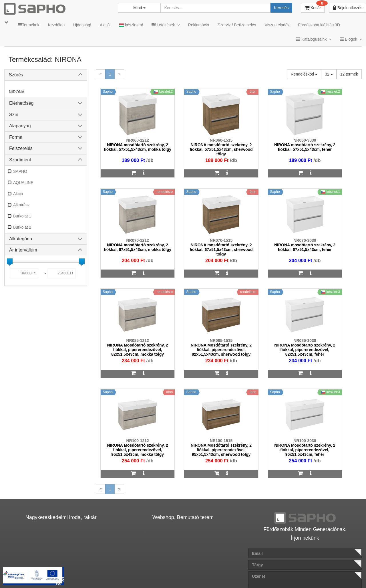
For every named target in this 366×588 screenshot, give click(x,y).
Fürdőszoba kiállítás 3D (319, 25)
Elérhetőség (21, 103)
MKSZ (122, 574)
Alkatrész (21, 205)
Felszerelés (21, 148)
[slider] (10, 261)
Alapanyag (20, 126)
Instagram (243, 574)
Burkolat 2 (22, 227)
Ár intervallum (23, 250)
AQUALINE (23, 183)
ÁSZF (141, 574)
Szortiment (20, 160)
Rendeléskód (304, 74)
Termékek (29, 25)
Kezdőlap (56, 25)
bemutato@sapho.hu (155, 552)
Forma (16, 137)
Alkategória (21, 239)
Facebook (277, 574)
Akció (18, 194)
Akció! (105, 25)
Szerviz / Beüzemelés (237, 25)
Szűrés (16, 75)
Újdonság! (82, 25)
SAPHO (20, 171)
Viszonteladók (277, 25)
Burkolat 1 (22, 216)
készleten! (131, 25)
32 (329, 74)
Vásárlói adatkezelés (204, 574)
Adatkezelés (166, 574)
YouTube (342, 574)
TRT (104, 574)
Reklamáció (199, 25)
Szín (14, 115)
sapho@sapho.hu (30, 552)
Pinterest (309, 574)
